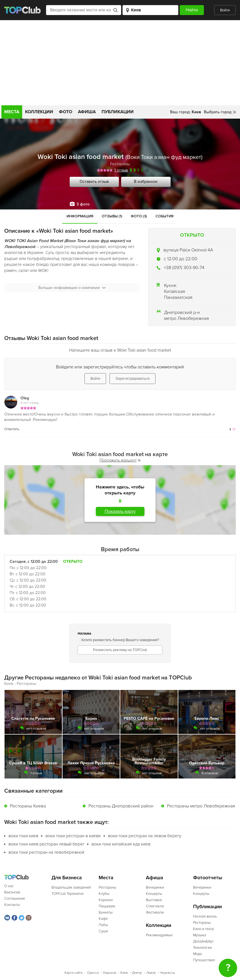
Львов (151, 973)
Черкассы (167, 973)
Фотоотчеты (208, 878)
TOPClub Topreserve (68, 894)
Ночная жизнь (205, 916)
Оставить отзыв (94, 181)
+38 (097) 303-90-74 (184, 268)
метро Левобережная (187, 318)
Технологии (202, 948)
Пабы (103, 925)
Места (12, 112)
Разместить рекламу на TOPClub (120, 650)
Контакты (12, 905)
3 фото (83, 204)
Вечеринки (155, 887)
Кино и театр (203, 929)
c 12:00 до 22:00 (181, 259)
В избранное (146, 181)
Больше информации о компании (72, 288)
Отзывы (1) (112, 216)
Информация (80, 216)
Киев (124, 973)
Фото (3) (139, 216)
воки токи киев (23, 836)
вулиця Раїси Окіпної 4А (188, 250)
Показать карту (120, 511)
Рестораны (120, 164)
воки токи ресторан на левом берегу (145, 836)
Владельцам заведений (71, 887)
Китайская (175, 291)
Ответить (12, 429)
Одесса (93, 973)
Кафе (103, 919)
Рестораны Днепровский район (121, 806)
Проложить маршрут (120, 460)
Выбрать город (218, 112)
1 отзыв (121, 170)
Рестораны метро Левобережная (201, 806)
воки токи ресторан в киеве (73, 836)
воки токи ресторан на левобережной (46, 852)
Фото (66, 112)
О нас (9, 886)
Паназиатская (178, 297)
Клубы (104, 894)
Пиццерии (107, 906)
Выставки (154, 900)
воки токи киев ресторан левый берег (46, 844)
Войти (225, 10)
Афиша (87, 112)
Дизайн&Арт (203, 941)
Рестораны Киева (28, 806)
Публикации (118, 112)
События (165, 216)
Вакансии (12, 892)
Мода (197, 954)
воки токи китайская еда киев (121, 844)
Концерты (154, 894)
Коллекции (39, 112)
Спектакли (155, 906)
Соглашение (15, 899)
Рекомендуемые (159, 935)
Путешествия (204, 960)
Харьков (109, 973)
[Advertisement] (120, 63)
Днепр (137, 973)
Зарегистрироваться (133, 379)
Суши (103, 931)
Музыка (200, 935)
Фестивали (155, 912)
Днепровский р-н (182, 312)
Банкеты (106, 912)
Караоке (106, 900)
